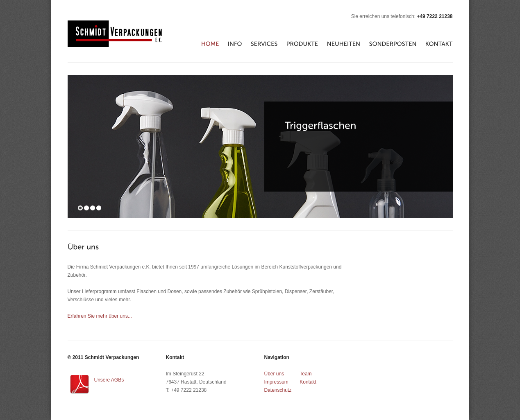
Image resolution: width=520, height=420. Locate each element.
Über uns (274, 374)
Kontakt (308, 382)
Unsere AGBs (109, 380)
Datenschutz (278, 390)
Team (305, 374)
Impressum (276, 382)
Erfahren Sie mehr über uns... (100, 316)
